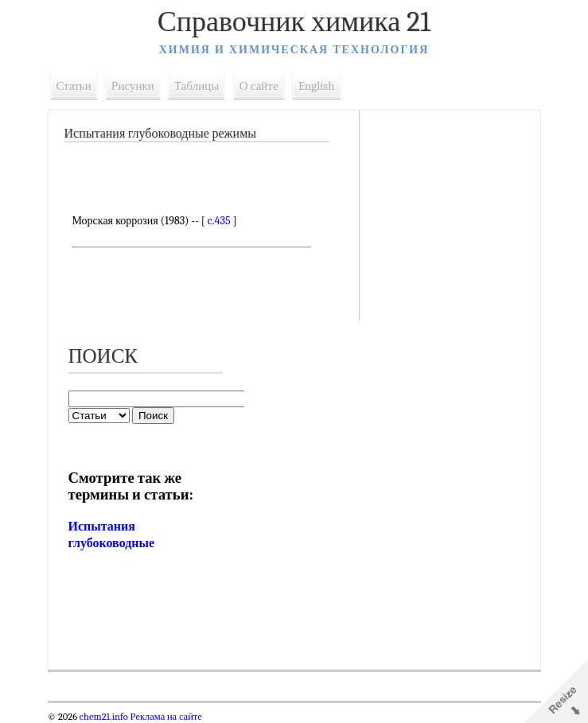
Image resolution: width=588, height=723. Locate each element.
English (317, 86)
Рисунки (133, 86)
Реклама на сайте (165, 717)
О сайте (259, 86)
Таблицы (197, 86)
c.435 (219, 221)
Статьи (74, 86)
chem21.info (104, 717)
